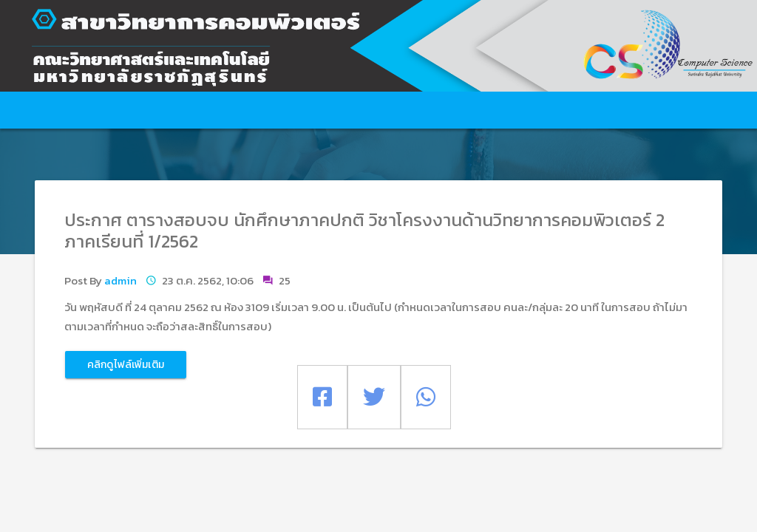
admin (120, 280)
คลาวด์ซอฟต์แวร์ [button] (555, 110)
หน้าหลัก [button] (69, 110)
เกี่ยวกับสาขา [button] (156, 110)
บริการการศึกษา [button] (260, 110)
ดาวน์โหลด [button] (663, 110)
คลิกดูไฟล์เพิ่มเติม (126, 365)
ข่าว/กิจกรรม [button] (364, 110)
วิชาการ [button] (455, 110)
